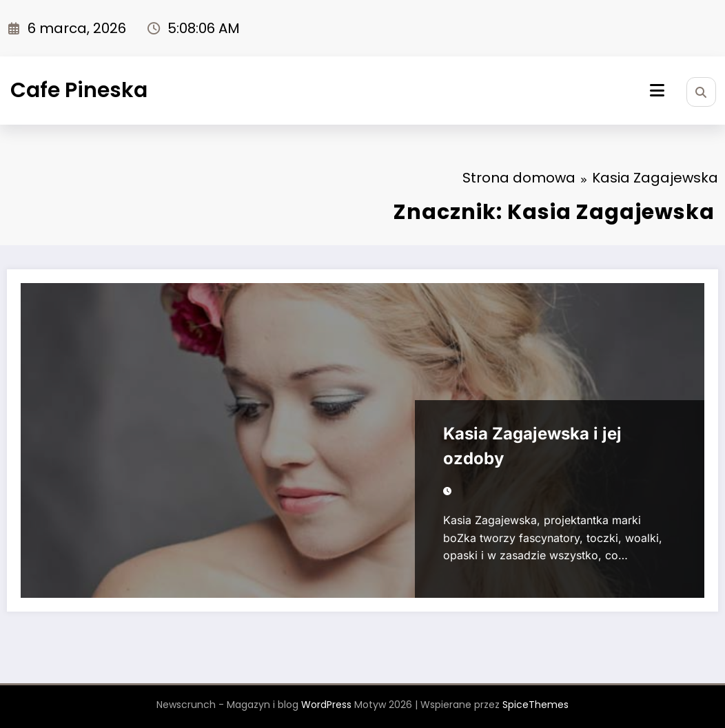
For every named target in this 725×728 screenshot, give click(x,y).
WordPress (326, 705)
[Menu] (657, 91)
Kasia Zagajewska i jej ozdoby (532, 446)
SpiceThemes (535, 705)
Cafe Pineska (79, 90)
